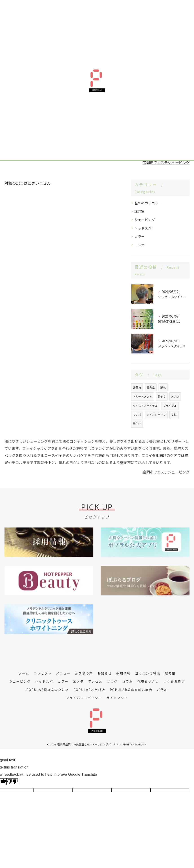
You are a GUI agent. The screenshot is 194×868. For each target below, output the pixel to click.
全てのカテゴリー (148, 211)
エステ (140, 252)
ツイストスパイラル (145, 413)
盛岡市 (137, 395)
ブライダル (170, 413)
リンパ (137, 422)
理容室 (140, 219)
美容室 (151, 395)
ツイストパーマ (156, 422)
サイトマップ (117, 713)
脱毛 (163, 395)
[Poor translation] (12, 797)
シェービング (145, 227)
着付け (137, 431)
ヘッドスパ (143, 235)
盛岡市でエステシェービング (164, 170)
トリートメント (142, 404)
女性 (174, 422)
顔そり (162, 404)
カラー (140, 244)
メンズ (175, 404)
